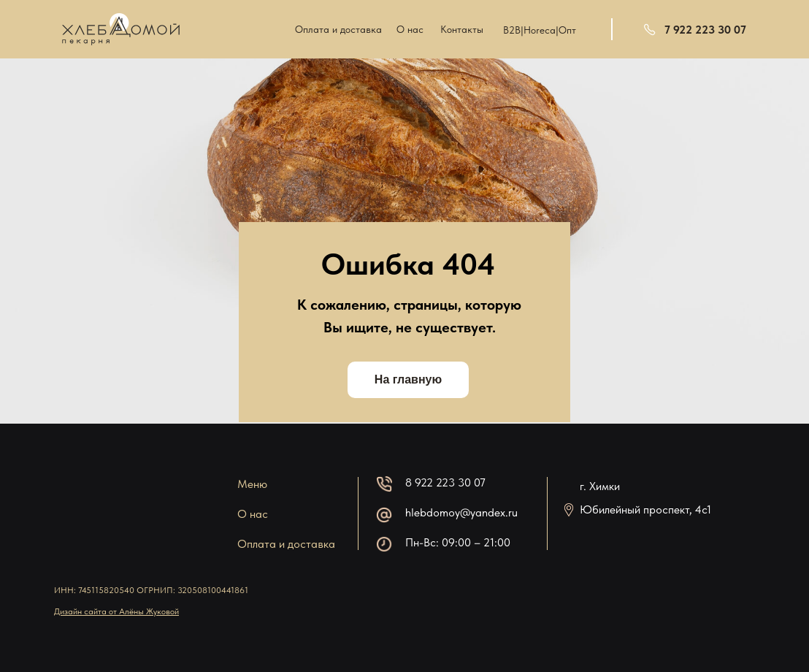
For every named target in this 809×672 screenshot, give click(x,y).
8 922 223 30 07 (445, 482)
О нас (410, 29)
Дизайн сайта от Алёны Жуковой (116, 611)
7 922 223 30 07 (705, 30)
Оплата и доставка (338, 29)
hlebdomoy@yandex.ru (461, 512)
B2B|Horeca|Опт (540, 30)
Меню (252, 484)
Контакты (462, 29)
